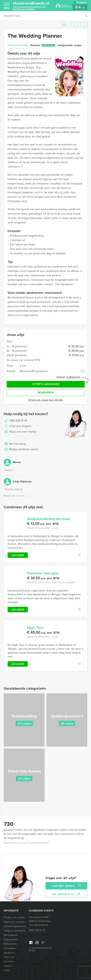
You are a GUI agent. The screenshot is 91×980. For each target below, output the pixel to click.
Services (9, 962)
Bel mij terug (15, 444)
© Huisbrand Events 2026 (40, 949)
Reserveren (46, 393)
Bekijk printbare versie (21, 449)
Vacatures (9, 953)
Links (7, 970)
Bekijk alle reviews (17, 496)
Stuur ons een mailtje (20, 432)
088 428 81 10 (18, 421)
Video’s (8, 966)
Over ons (9, 957)
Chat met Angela (17, 426)
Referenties (10, 944)
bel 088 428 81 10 (66, 894)
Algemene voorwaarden (16, 922)
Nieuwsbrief (11, 935)
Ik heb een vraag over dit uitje (45, 400)
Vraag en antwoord (15, 931)
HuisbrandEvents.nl (32, 6)
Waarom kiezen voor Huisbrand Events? (26, 843)
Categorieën (11, 939)
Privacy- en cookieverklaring (16, 917)
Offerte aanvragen (46, 384)
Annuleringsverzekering (16, 926)
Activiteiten (10, 948)
